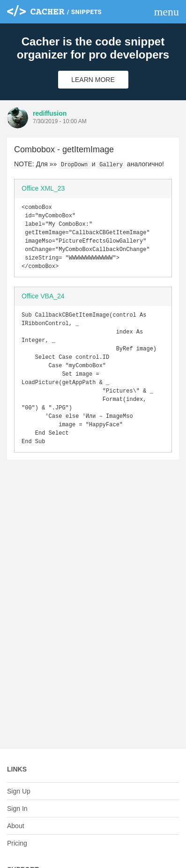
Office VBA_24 (43, 304)
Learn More (93, 80)
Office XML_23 (43, 188)
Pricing (17, 843)
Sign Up (19, 791)
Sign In (17, 809)
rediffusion (50, 113)
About (16, 826)
